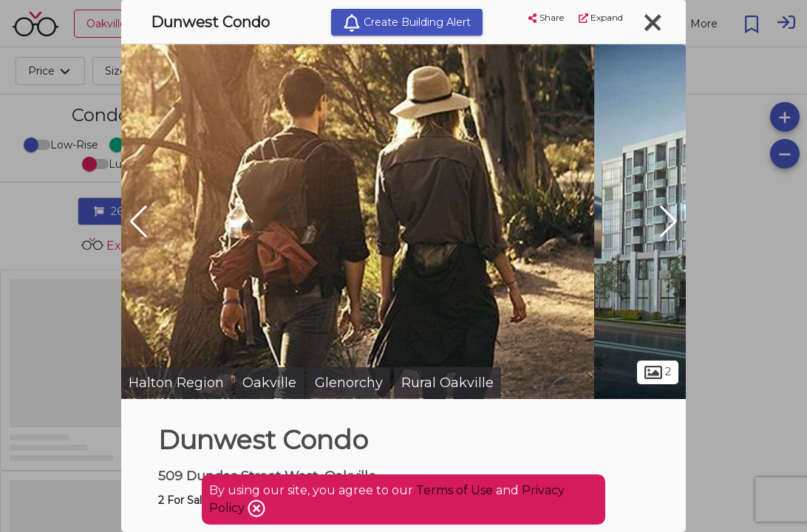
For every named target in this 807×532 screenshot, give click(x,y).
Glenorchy (349, 383)
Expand (601, 17)
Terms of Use (454, 490)
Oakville (269, 383)
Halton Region (176, 383)
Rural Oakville (447, 383)
